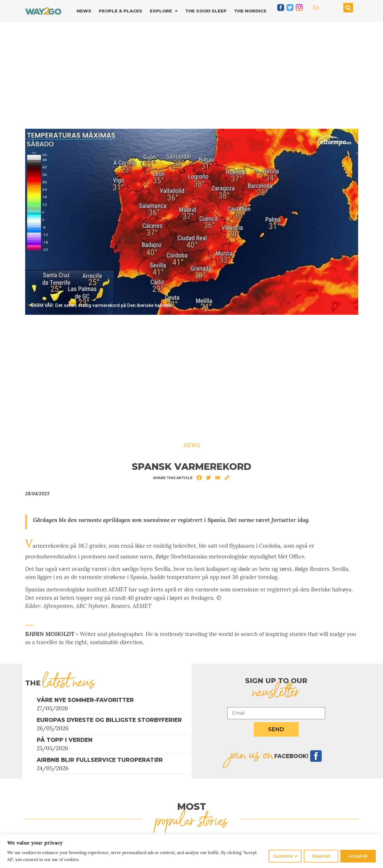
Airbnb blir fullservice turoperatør (100, 760)
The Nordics (250, 11)
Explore (164, 11)
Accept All (358, 856)
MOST (192, 807)
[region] (191, 851)
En (316, 8)
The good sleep (206, 11)
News (84, 11)
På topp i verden (65, 740)
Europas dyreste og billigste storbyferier (109, 720)
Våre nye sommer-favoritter (85, 700)
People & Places (121, 11)
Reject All (321, 856)
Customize (282, 856)
